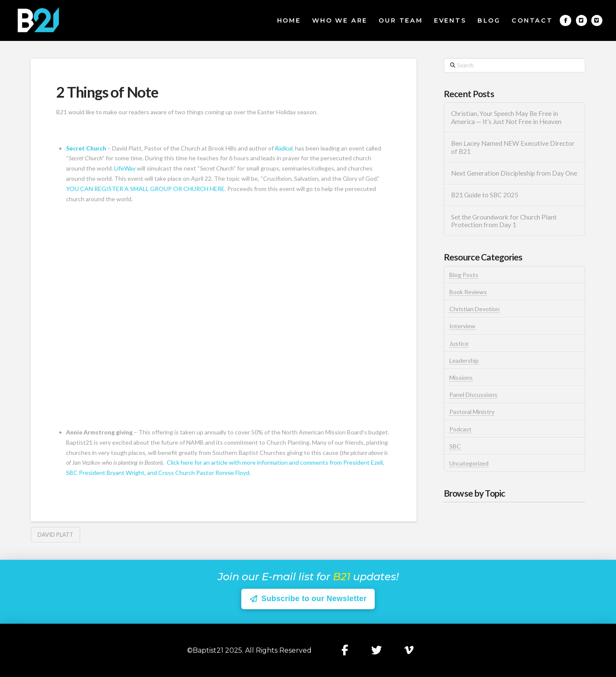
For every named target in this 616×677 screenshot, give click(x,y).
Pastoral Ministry (472, 412)
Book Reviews (468, 292)
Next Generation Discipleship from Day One (514, 173)
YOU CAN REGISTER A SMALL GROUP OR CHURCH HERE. (146, 189)
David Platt (55, 535)
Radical (283, 148)
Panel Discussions (473, 395)
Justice (459, 343)
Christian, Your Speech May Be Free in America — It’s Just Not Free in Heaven (507, 117)
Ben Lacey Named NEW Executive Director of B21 (513, 147)
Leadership (464, 360)
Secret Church (86, 148)
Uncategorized (469, 463)
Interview (462, 326)
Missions (461, 378)
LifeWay (125, 168)
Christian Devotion (474, 309)
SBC (455, 446)
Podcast (460, 429)
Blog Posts (464, 275)
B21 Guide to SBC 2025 (485, 195)
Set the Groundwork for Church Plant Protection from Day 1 (504, 221)
